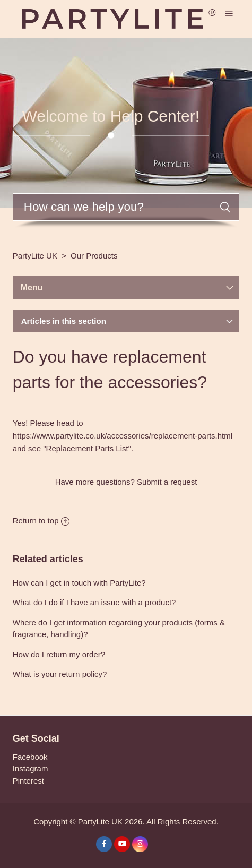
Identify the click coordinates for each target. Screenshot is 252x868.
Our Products (94, 256)
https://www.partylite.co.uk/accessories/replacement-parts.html (123, 436)
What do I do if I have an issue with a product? (94, 602)
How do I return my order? (59, 654)
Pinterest (28, 781)
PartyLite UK (35, 256)
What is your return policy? (60, 674)
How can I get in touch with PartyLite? (79, 583)
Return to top (41, 521)
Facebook (30, 757)
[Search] (126, 207)
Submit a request (167, 482)
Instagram (31, 768)
